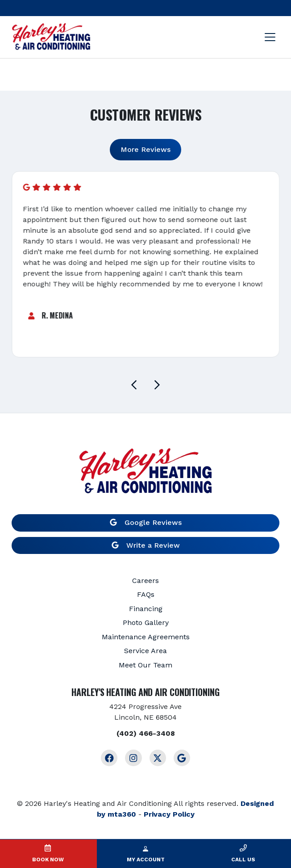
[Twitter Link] (158, 758)
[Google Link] (182, 758)
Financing (146, 609)
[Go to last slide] (134, 385)
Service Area (145, 651)
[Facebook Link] (109, 758)
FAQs (146, 594)
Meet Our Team (145, 665)
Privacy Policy (169, 814)
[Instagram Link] (133, 758)
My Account (146, 860)
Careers (145, 581)
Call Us (243, 860)
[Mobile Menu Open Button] (270, 37)
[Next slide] (157, 385)
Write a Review (146, 545)
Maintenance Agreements (146, 637)
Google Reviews (146, 522)
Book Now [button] (48, 860)
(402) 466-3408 (146, 733)
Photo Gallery (146, 623)
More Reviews (145, 149)
